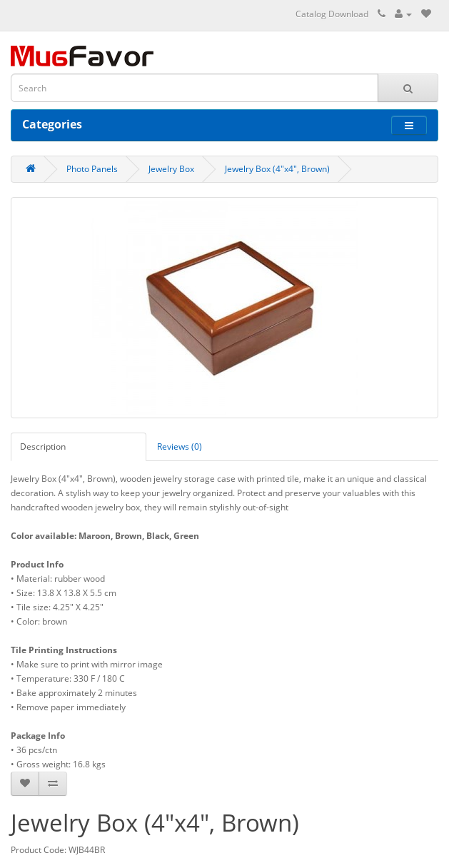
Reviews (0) (180, 446)
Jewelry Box (171, 169)
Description (43, 446)
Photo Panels (92, 169)
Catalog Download (332, 14)
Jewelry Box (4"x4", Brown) (277, 169)
